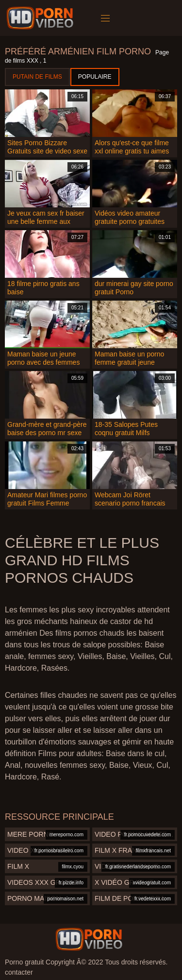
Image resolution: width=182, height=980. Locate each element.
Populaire (95, 77)
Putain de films (37, 77)
